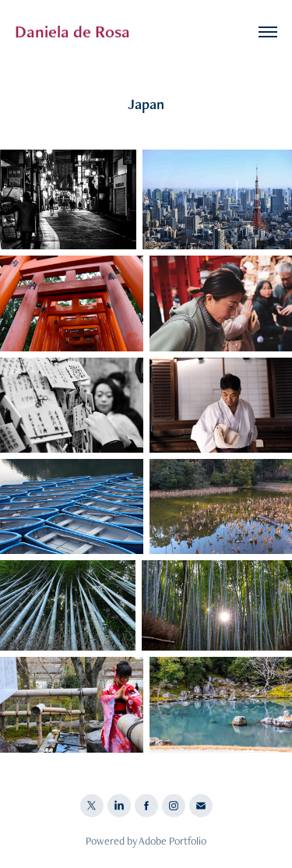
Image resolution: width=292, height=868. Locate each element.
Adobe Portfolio (172, 841)
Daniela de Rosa (72, 32)
